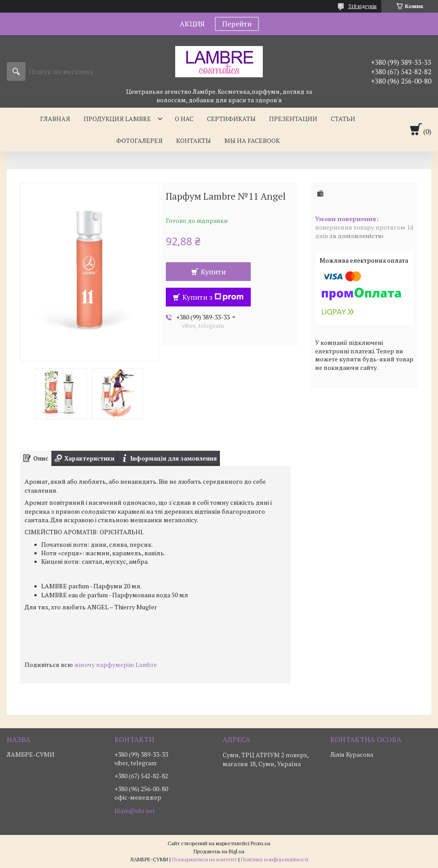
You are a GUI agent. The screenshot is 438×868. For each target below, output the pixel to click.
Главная (55, 119)
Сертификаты (231, 119)
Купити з (213, 297)
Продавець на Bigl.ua (219, 851)
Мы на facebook (252, 140)
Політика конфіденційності (275, 859)
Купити (213, 272)
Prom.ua (261, 843)
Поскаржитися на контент (204, 859)
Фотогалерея (139, 140)
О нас (184, 119)
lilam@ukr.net (135, 811)
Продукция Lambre (117, 119)
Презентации (293, 119)
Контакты (194, 140)
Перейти (237, 24)
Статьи (343, 119)
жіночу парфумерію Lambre (116, 665)
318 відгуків (362, 6)
